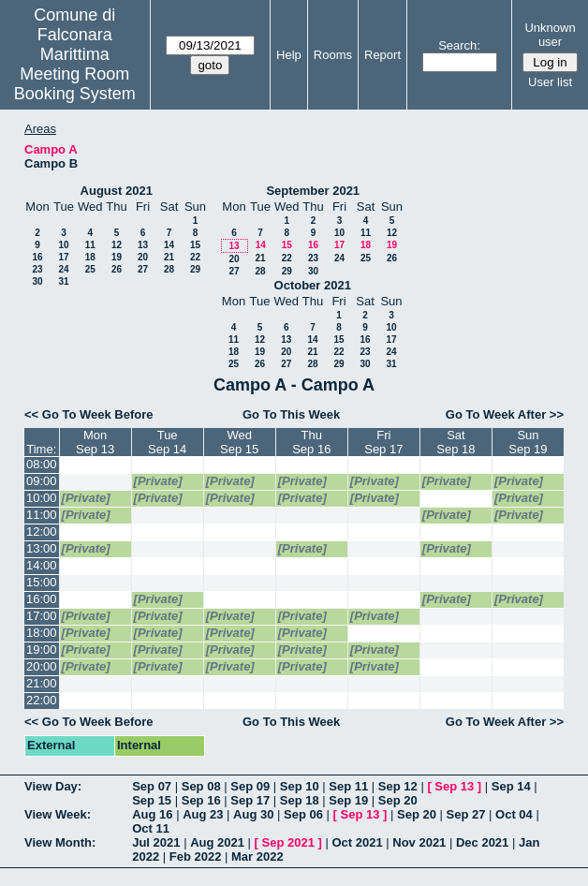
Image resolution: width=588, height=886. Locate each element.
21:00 (42, 683)
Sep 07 (152, 786)
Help (289, 55)
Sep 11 (348, 786)
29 (195, 269)
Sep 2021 (288, 842)
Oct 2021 (357, 842)
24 (63, 269)
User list (550, 82)
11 (90, 245)
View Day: (53, 786)
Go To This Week (291, 414)
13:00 (42, 548)
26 (117, 269)
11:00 (42, 515)
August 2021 (117, 191)
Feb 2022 (196, 856)
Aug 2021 (217, 842)
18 (90, 257)
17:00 (42, 616)
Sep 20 (398, 800)
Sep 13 (454, 786)
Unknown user (550, 35)
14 (169, 245)
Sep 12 (398, 786)
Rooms (333, 55)
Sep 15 (152, 800)
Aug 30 (253, 814)
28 (169, 269)
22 (195, 257)
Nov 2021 (419, 842)
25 (90, 269)
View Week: (58, 814)
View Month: (60, 842)
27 (143, 269)
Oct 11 (151, 828)
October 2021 (313, 285)
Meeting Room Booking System (75, 84)
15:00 (42, 582)
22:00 (42, 700)
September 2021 (313, 191)
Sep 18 (300, 800)
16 (37, 257)
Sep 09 (250, 786)
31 (63, 281)
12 (117, 245)
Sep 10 (300, 786)
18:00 (42, 633)
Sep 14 (511, 786)
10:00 (42, 498)
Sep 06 (303, 814)
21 (169, 257)
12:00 (42, 532)
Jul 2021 (156, 842)
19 (117, 257)
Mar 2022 (257, 856)
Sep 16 (201, 800)
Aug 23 (203, 814)
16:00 (42, 599)
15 (195, 245)
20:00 (42, 666)
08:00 (42, 464)
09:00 (42, 481)
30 (37, 281)
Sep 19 (348, 800)
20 (143, 257)
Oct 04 (514, 814)
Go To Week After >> (505, 414)
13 (143, 245)
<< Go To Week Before (89, 414)
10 (63, 245)
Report (382, 55)
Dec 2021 (482, 842)
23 (37, 269)
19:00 (42, 650)
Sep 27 (466, 814)
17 (63, 257)
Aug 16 (152, 814)
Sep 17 (250, 800)
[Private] (158, 481)
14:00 (42, 565)
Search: (459, 45)
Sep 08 (201, 786)
